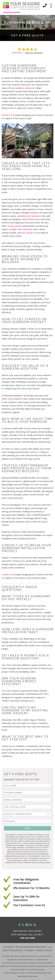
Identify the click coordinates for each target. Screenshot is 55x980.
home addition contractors (23, 88)
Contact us (7, 115)
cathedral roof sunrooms (29, 216)
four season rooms (31, 233)
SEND (28, 828)
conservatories (15, 226)
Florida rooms (34, 219)
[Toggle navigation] (51, 6)
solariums (35, 213)
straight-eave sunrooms (21, 229)
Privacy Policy (44, 950)
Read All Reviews (34, 53)
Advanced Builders (12, 12)
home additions (15, 399)
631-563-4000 (43, 847)
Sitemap (29, 950)
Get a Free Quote (27, 35)
